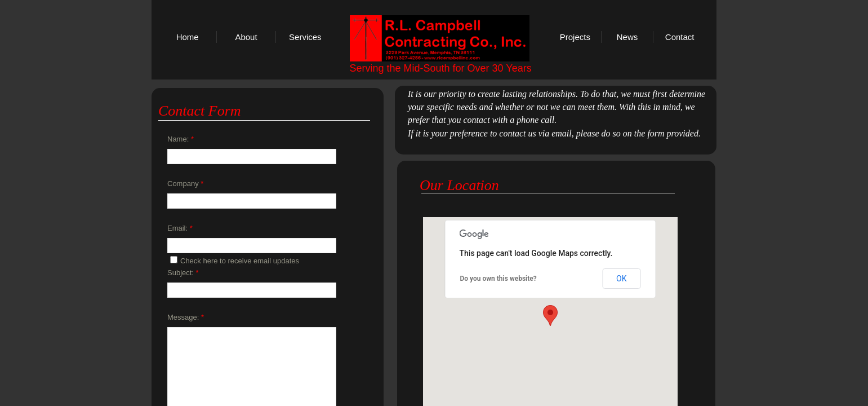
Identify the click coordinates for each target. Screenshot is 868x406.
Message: (186, 317)
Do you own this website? (498, 279)
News (627, 37)
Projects (575, 37)
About (246, 37)
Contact (680, 37)
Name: (181, 139)
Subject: (183, 273)
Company (185, 184)
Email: (180, 228)
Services (305, 37)
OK (621, 279)
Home (188, 37)
